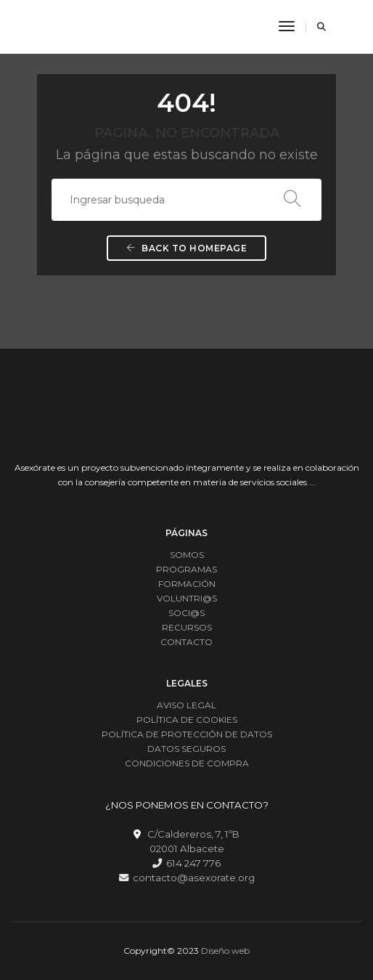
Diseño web (225, 951)
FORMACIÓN (187, 584)
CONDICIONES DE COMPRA (187, 763)
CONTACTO (186, 642)
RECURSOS (187, 627)
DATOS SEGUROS (186, 749)
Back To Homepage (186, 248)
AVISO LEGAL (186, 705)
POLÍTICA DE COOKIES (187, 720)
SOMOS (187, 555)
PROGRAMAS (186, 569)
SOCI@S (186, 613)
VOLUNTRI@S (187, 598)
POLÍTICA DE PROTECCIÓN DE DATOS (187, 734)
